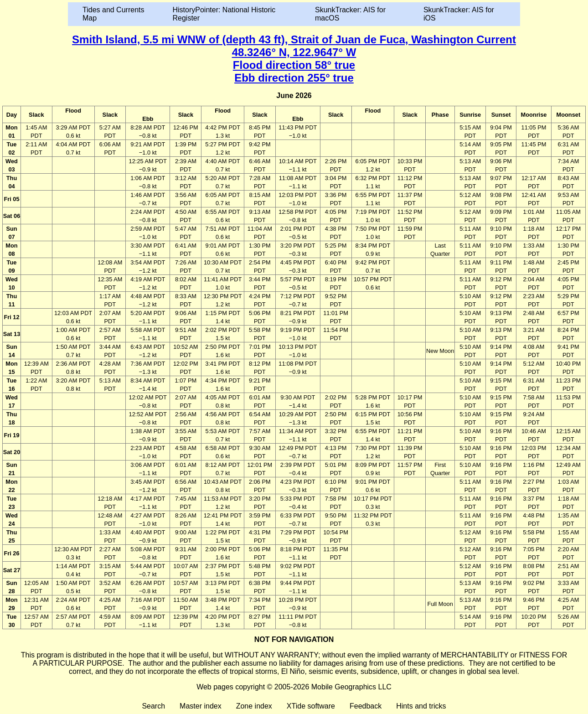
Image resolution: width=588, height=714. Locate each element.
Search (153, 706)
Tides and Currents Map (113, 14)
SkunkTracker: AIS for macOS (350, 14)
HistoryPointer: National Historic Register (224, 14)
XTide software (311, 706)
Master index (201, 706)
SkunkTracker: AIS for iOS (459, 14)
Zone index (254, 706)
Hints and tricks (421, 706)
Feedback (366, 706)
